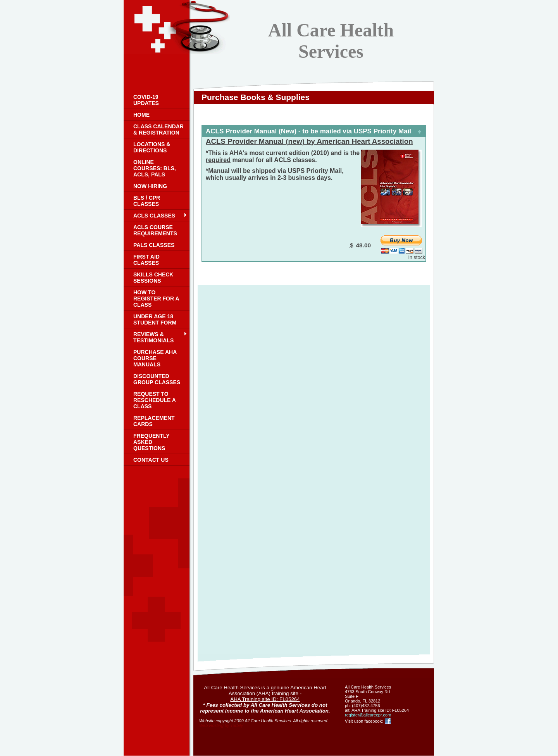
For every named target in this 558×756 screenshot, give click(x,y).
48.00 (363, 245)
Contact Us (151, 460)
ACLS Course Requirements (155, 230)
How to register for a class (156, 299)
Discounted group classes (157, 379)
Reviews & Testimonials (153, 337)
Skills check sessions (153, 278)
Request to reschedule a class (154, 400)
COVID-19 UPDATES (146, 100)
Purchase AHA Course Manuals (155, 358)
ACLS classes (154, 216)
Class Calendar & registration (158, 129)
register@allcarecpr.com (368, 715)
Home (141, 115)
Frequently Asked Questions (151, 442)
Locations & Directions (152, 147)
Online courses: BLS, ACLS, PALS (155, 168)
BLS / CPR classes (147, 201)
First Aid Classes (146, 260)
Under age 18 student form (155, 319)
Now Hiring (150, 186)
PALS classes (154, 245)
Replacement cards (154, 421)
